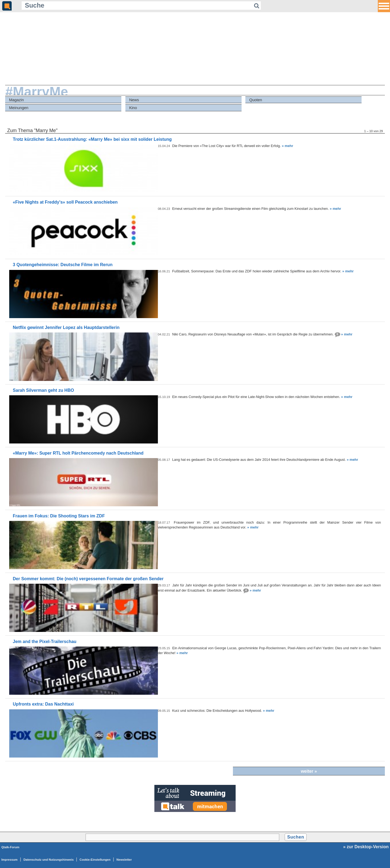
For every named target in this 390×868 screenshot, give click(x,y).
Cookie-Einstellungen (95, 860)
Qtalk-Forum (10, 847)
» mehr (287, 146)
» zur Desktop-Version (366, 847)
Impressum (9, 860)
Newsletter (124, 860)
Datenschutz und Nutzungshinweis (49, 860)
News (134, 100)
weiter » (309, 771)
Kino (133, 108)
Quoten (256, 100)
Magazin (17, 100)
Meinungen (19, 108)
